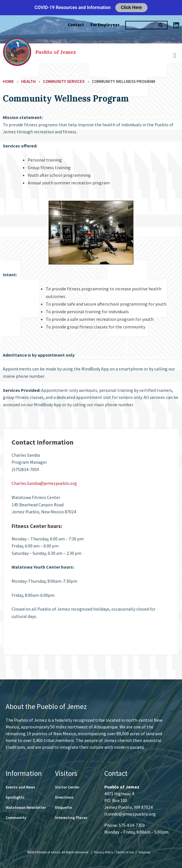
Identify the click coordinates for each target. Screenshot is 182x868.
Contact (76, 25)
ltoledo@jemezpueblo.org (130, 814)
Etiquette (63, 807)
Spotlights (15, 797)
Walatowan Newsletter (26, 807)
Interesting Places (71, 818)
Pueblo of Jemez (56, 52)
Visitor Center (67, 787)
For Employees (105, 25)
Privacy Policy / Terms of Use (114, 852)
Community (16, 818)
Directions (64, 797)
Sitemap (144, 852)
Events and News (20, 787)
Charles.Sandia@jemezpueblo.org (44, 483)
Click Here (131, 7)
